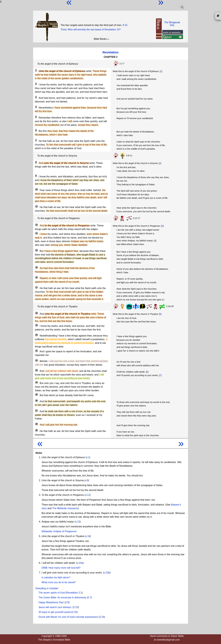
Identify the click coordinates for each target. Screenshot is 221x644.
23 (37, 370)
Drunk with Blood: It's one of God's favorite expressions (68, 617)
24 (37, 382)
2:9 (67, 602)
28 (37, 424)
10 (37, 189)
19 (37, 325)
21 (37, 351)
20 (37, 335)
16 (37, 277)
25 (37, 395)
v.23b (107, 573)
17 (37, 287)
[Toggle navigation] (182, 7)
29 (37, 430)
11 (37, 206)
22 (37, 360)
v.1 (88, 457)
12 (37, 225)
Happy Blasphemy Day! (51, 602)
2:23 (76, 607)
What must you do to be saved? (59, 582)
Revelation (110, 52)
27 (37, 411)
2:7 (89, 598)
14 (37, 250)
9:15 (125, 25)
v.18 (88, 536)
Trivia (63, 30)
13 (37, 233)
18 (37, 313)
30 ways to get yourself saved (55, 612)
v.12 (88, 495)
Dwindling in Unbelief (47, 588)
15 (37, 267)
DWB (44, 568)
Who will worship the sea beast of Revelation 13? (94, 30)
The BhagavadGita (172, 24)
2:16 (102, 617)
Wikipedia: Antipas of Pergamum (59, 531)
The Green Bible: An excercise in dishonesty (62, 598)
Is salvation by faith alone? (56, 577)
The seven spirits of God (52, 593)
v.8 (87, 480)
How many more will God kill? (65, 568)
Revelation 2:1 (74, 593)
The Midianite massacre (65, 508)
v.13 (78, 522)
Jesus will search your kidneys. (55, 607)
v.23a (80, 563)
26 (37, 401)
